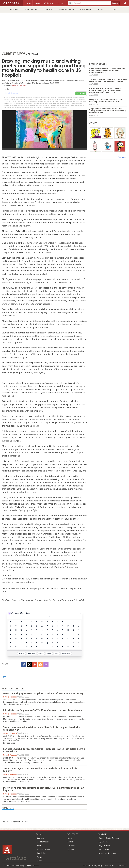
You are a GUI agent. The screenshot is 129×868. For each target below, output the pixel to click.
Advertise (87, 865)
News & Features (19, 86)
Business (14, 9)
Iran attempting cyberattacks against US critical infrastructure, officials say (43, 693)
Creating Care (29, 288)
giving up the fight (29, 510)
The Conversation (42, 561)
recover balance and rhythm (16, 226)
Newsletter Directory (107, 853)
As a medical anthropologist (16, 199)
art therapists (31, 301)
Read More (24, 704)
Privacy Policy (97, 865)
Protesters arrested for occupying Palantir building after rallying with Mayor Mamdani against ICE (105, 90)
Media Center (104, 849)
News (70, 838)
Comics (71, 842)
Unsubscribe (121, 865)
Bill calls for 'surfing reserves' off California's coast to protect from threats (42, 710)
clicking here (63, 108)
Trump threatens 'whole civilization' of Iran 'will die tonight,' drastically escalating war (41, 729)
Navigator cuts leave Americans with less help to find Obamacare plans (106, 100)
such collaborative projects (31, 279)
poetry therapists (69, 301)
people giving (66, 321)
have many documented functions (52, 401)
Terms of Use (109, 865)
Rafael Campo (35, 449)
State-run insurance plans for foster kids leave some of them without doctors (108, 80)
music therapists (47, 301)
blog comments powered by (16, 821)
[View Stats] (80, 613)
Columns (71, 846)
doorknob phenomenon (14, 479)
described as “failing (12, 507)
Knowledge (85, 9)
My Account (103, 842)
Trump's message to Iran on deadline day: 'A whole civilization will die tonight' (40, 770)
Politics (101, 9)
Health (49, 9)
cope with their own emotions (17, 336)
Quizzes (71, 849)
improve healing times (63, 214)
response (43, 214)
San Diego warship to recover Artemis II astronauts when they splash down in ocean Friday (44, 750)
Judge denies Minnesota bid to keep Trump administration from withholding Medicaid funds (107, 111)
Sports (115, 9)
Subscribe (81, 93)
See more (122, 157)
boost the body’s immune (25, 214)
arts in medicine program (28, 246)
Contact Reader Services (109, 838)
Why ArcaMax (104, 846)
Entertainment (31, 9)
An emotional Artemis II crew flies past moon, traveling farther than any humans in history (107, 70)
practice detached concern (71, 324)
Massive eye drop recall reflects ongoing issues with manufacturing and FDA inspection (44, 789)
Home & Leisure (66, 9)
